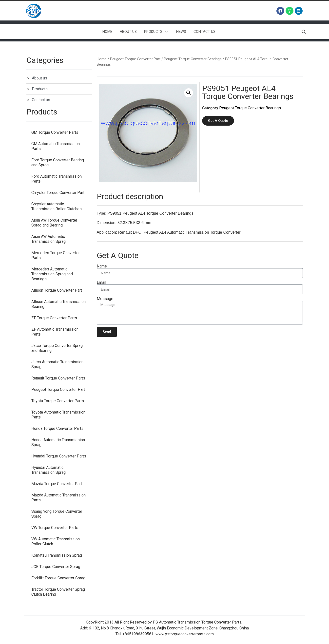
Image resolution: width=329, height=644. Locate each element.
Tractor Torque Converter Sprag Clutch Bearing (58, 592)
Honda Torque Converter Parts (57, 428)
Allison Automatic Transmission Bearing (58, 304)
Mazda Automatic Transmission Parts (58, 498)
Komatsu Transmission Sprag (57, 555)
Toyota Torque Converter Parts (58, 401)
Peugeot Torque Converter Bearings (193, 59)
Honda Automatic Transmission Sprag (58, 442)
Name (102, 266)
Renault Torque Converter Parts (58, 378)
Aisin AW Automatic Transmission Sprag (48, 239)
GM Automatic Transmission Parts (56, 146)
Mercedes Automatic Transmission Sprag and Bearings (52, 274)
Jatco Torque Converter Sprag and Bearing (57, 348)
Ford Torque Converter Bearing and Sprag (58, 162)
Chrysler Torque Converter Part (58, 193)
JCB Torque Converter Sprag (56, 567)
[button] (189, 93)
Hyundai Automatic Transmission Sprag (48, 470)
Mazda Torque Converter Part (57, 484)
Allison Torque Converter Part (57, 290)
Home (102, 59)
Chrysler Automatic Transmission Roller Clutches (57, 206)
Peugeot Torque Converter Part (58, 389)
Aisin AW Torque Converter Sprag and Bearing (54, 223)
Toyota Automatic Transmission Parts (58, 415)
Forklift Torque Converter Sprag (58, 578)
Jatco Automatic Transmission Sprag (57, 364)
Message (105, 299)
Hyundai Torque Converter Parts (59, 456)
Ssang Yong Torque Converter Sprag (57, 514)
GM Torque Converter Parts (55, 132)
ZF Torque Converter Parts (54, 318)
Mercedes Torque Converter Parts (56, 255)
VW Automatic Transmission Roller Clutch (56, 541)
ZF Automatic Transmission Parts (55, 332)
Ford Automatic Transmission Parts (57, 179)
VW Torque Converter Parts (55, 528)
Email (101, 283)
